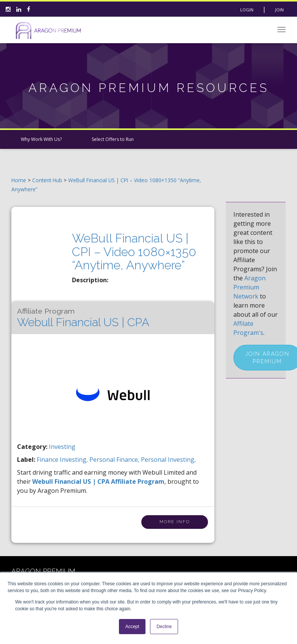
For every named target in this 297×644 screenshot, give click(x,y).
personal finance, (115, 460)
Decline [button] (164, 627)
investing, (75, 460)
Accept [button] (132, 627)
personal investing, (168, 460)
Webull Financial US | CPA (83, 318)
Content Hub (47, 180)
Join (279, 10)
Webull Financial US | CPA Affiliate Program (98, 481)
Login (247, 10)
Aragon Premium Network (249, 287)
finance (48, 460)
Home (19, 180)
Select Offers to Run (113, 139)
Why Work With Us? (41, 139)
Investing (62, 447)
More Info (175, 522)
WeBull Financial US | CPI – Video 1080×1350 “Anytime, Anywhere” (134, 251)
